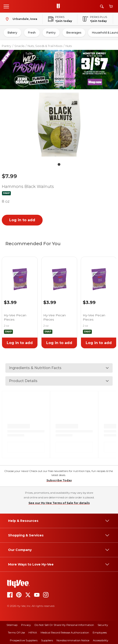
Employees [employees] (100, 632)
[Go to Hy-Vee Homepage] (59, 6)
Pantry (51, 33)
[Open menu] (6, 6)
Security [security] (103, 625)
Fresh (32, 33)
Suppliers (47, 640)
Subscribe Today (59, 480)
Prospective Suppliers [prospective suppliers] (24, 640)
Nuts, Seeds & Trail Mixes (45, 46)
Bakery (12, 33)
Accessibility (101, 640)
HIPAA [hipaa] (33, 632)
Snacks (19, 46)
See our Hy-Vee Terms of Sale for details (59, 503)
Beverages (74, 33)
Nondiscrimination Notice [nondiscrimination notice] (73, 640)
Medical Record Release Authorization (65, 632)
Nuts (69, 46)
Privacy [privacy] (26, 625)
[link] (20, 274)
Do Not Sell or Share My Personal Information (64, 625)
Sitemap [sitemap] (12, 625)
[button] (59, 126)
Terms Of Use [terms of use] (16, 632)
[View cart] (111, 6)
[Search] (102, 6)
